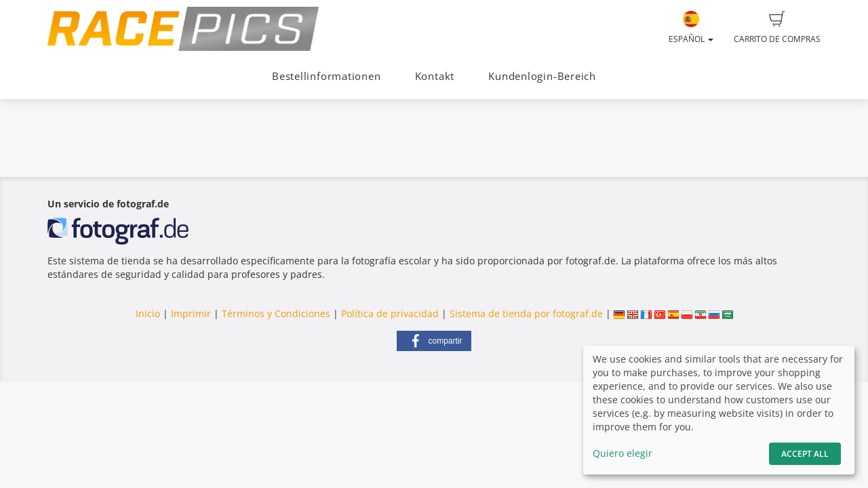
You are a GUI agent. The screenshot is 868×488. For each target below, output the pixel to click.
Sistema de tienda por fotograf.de (526, 313)
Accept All (805, 454)
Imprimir (191, 313)
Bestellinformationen (326, 76)
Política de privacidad (390, 313)
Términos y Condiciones (276, 313)
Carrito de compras (777, 28)
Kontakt (435, 76)
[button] (434, 341)
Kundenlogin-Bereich (542, 76)
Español (691, 28)
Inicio (148, 313)
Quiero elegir (623, 453)
